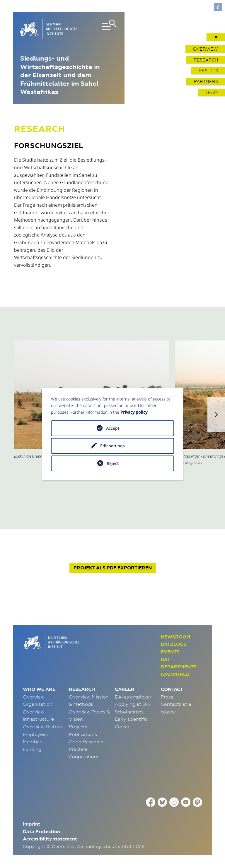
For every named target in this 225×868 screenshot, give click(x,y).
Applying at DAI (133, 704)
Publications (83, 734)
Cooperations (84, 756)
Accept (113, 428)
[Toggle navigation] (103, 29)
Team (212, 92)
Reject (113, 463)
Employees (35, 734)
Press (167, 697)
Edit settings (112, 446)
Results (208, 71)
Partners (206, 82)
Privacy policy (134, 412)
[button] (216, 415)
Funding (32, 749)
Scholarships (129, 712)
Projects (78, 727)
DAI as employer (133, 697)
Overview (206, 49)
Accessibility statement (50, 839)
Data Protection (41, 832)
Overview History (43, 727)
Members (33, 742)
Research (206, 60)
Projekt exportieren (113, 568)
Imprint (31, 824)
